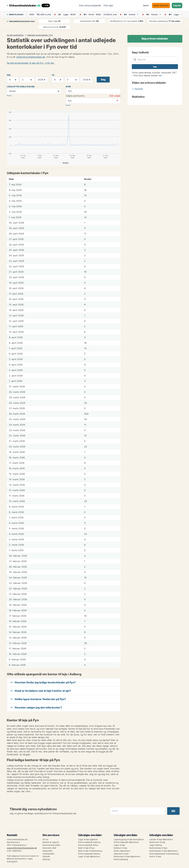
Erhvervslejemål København (126, 842)
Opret (146, 5)
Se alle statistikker (15, 35)
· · (38, 14)
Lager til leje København (89, 856)
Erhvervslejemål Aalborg (89, 842)
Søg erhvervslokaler (155, 39)
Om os (45, 839)
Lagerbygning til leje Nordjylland (129, 839)
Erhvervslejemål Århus (88, 845)
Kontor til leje (155, 856)
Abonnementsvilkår (51, 845)
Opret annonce (161, 5)
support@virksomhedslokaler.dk (22, 848)
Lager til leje (119, 845)
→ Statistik (137, 89)
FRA (9, 75)
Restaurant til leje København (127, 856)
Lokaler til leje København (161, 839)
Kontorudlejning (121, 859)
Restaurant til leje (157, 842)
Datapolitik (47, 851)
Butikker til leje (120, 848)
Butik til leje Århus (86, 848)
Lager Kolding (156, 845)
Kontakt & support (51, 842)
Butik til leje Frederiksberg (90, 851)
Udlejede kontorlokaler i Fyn (40, 35)
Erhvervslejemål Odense (89, 854)
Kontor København (122, 851)
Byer (68, 87)
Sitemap (46, 859)
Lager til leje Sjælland (88, 839)
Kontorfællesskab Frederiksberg (164, 854)
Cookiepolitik (48, 854)
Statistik (46, 856)
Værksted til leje (121, 854)
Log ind (177, 5)
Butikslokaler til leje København (164, 851)
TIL (53, 75)
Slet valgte (115, 96)
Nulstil (9, 96)
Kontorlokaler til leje (158, 848)
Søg (103, 80)
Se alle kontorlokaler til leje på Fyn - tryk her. (31, 63)
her (160, 75)
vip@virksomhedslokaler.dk (31, 57)
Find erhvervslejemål (90, 5)
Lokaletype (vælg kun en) (21, 87)
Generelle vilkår (50, 848)
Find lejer (108, 5)
